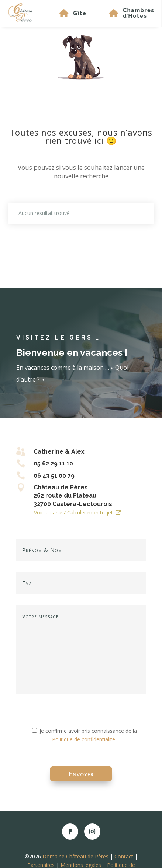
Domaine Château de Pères (75, 856)
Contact (124, 856)
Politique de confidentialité (84, 739)
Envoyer (81, 774)
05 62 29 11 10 (53, 463)
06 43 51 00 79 (54, 476)
